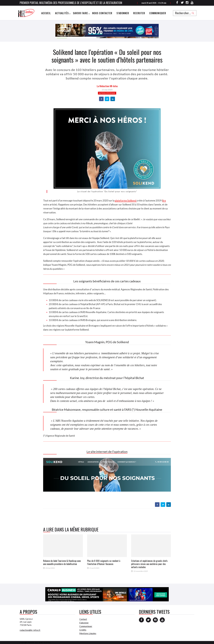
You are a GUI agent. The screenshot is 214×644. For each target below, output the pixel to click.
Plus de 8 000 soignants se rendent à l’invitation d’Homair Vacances (104, 562)
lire (164, 201)
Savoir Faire (80, 13)
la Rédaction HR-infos (107, 86)
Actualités (62, 13)
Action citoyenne (107, 93)
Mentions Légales (88, 633)
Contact (83, 619)
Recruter (139, 13)
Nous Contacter (102, 13)
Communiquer (158, 13)
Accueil (46, 13)
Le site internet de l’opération (107, 452)
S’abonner (123, 13)
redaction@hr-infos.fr (30, 630)
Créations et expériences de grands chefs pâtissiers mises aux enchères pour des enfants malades (149, 564)
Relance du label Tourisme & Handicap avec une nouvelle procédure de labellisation (62, 562)
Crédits (83, 630)
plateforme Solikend (126, 201)
